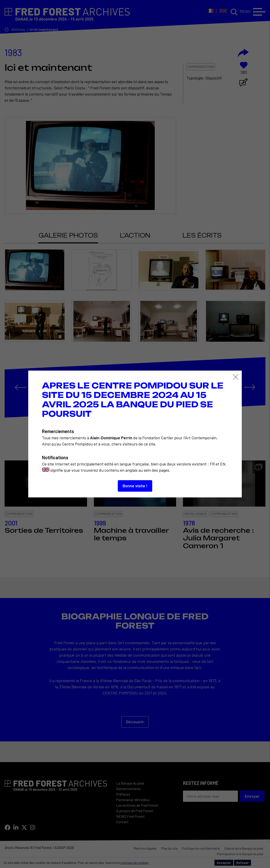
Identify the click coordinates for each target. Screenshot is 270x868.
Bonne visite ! (135, 486)
